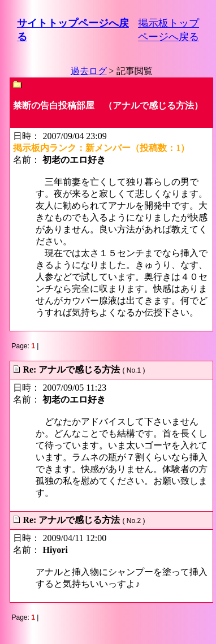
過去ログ (89, 71)
